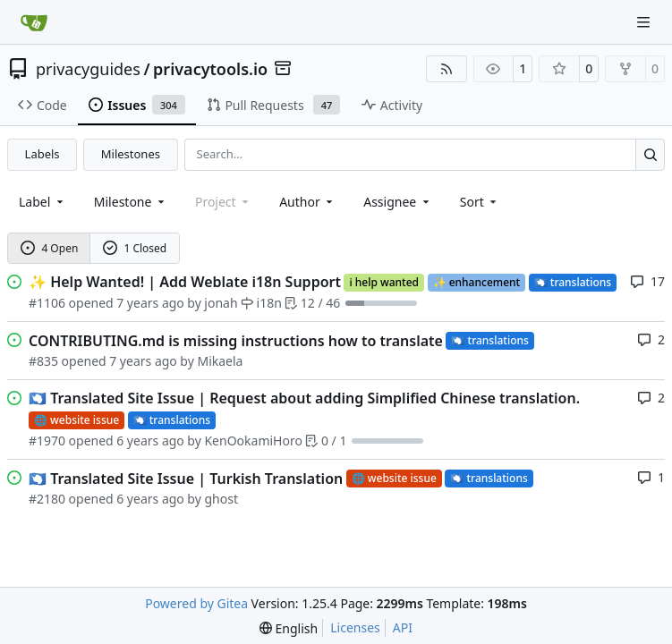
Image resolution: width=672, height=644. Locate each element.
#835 (43, 361)
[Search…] (650, 154)
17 (647, 281)
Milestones (131, 154)
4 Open (50, 248)
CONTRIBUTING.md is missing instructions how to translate (236, 341)
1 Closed (135, 248)
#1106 (47, 303)
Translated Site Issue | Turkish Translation (186, 479)
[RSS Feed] (447, 69)
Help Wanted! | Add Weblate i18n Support (185, 282)
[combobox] (43, 202)
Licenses (355, 627)
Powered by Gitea (196, 603)
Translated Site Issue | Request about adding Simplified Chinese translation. (304, 398)
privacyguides (88, 69)
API (403, 627)
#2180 (47, 499)
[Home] (34, 22)
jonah (221, 303)
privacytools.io (210, 69)
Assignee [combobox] (398, 202)
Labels (43, 154)
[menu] (480, 202)
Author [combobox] (307, 202)
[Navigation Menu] (645, 22)
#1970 (47, 441)
